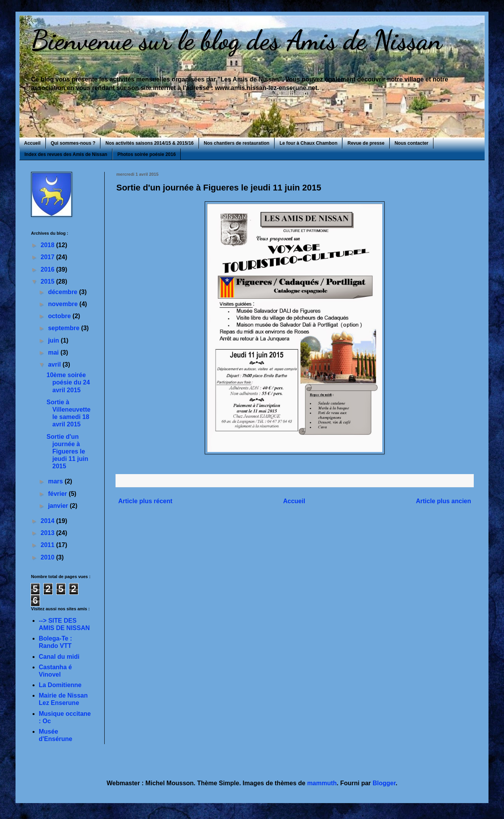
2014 (48, 521)
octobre (60, 316)
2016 (48, 269)
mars (56, 481)
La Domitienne (60, 685)
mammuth (322, 783)
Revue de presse (366, 143)
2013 (48, 533)
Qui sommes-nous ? (73, 143)
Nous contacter (412, 143)
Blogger (384, 783)
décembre (64, 292)
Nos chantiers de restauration (237, 143)
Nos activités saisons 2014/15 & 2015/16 (149, 143)
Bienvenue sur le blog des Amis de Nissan (236, 40)
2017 (48, 257)
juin (54, 340)
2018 (48, 245)
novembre (64, 304)
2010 (48, 557)
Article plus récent (145, 501)
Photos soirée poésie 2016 (147, 154)
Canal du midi (59, 657)
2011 (48, 545)
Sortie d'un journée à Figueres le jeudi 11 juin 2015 (67, 452)
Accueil (32, 143)
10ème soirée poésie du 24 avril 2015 (68, 382)
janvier (59, 506)
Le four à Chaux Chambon (308, 143)
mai (54, 352)
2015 (48, 281)
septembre (65, 328)
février (58, 494)
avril (55, 364)
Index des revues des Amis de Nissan (66, 154)
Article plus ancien (444, 501)
